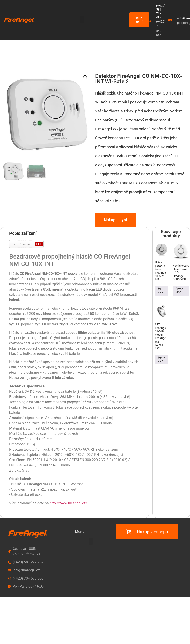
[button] (82, 19)
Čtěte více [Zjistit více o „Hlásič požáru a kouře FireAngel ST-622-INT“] (162, 291)
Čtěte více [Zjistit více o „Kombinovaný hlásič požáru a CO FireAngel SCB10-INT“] (179, 291)
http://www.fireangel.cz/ (68, 503)
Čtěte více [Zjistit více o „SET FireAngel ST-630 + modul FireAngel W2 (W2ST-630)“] (162, 360)
